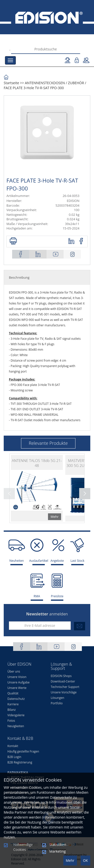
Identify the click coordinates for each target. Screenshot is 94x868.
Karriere (13, 704)
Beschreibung (19, 277)
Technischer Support (65, 687)
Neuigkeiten (16, 726)
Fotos (11, 721)
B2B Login (14, 757)
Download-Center (63, 681)
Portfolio (57, 703)
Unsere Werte (17, 688)
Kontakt (13, 746)
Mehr (70, 860)
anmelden (47, 614)
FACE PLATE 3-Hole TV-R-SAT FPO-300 (34, 88)
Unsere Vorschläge (64, 692)
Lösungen (58, 698)
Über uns (14, 671)
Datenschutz (16, 699)
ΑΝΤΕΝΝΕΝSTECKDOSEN (45, 83)
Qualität (13, 693)
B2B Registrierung (20, 762)
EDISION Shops (61, 676)
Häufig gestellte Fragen (23, 751)
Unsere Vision (17, 677)
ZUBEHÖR (76, 83)
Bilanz (12, 710)
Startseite (11, 83)
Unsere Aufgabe (19, 682)
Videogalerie (16, 715)
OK (85, 860)
